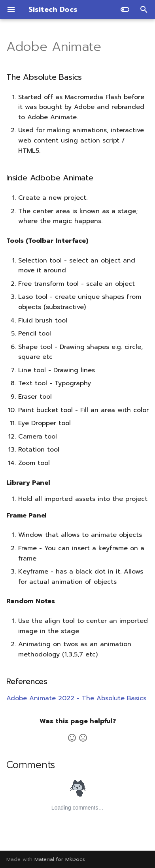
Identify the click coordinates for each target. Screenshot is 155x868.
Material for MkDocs (60, 859)
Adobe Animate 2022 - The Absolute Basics (76, 698)
